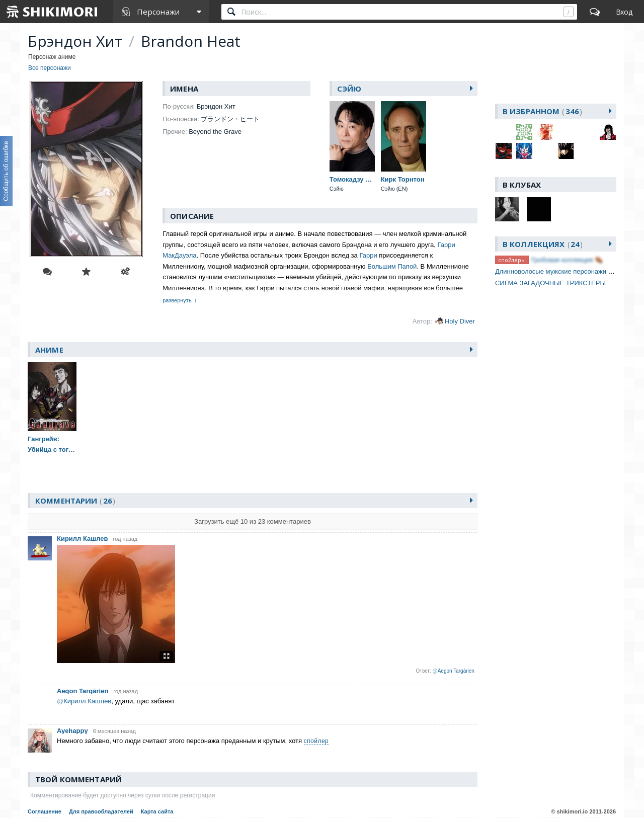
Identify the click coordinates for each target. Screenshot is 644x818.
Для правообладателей (101, 811)
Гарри (368, 255)
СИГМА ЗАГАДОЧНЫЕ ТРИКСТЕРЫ (550, 283)
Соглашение (45, 811)
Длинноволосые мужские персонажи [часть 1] (565, 271)
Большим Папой (392, 266)
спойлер (316, 741)
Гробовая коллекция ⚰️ (567, 260)
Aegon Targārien (83, 691)
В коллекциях (543, 244)
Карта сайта (157, 811)
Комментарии (75, 501)
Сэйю (349, 89)
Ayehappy (72, 731)
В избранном (542, 111)
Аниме (49, 350)
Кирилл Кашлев (82, 539)
